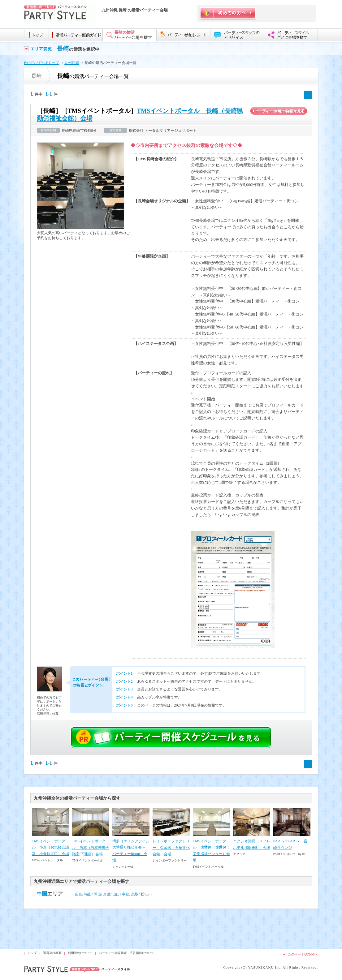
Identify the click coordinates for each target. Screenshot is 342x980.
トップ (32, 953)
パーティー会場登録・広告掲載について (127, 953)
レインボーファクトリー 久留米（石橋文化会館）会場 (171, 848)
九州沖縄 (72, 63)
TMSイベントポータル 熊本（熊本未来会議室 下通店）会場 (91, 848)
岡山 (97, 894)
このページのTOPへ (303, 954)
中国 (42, 894)
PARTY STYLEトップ (42, 63)
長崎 (63, 49)
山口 (116, 894)
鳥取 (135, 894)
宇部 (126, 894)
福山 (88, 894)
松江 (145, 894)
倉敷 (107, 894)
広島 (79, 894)
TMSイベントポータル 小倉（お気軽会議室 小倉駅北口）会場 (50, 848)
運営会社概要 (52, 953)
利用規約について (80, 953)
